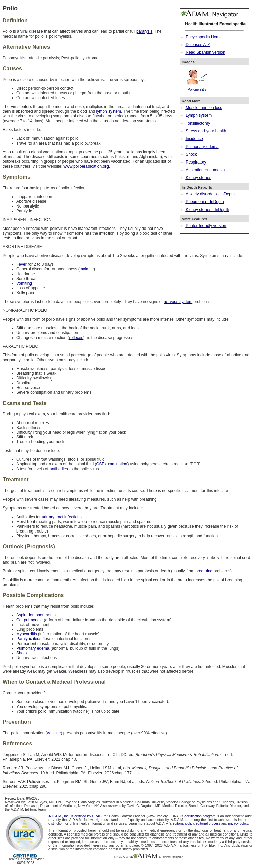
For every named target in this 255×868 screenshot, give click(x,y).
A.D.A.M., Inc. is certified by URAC (75, 816)
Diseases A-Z (198, 45)
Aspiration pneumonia (205, 170)
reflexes (76, 338)
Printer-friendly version (206, 226)
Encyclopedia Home (204, 37)
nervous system (178, 302)
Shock (191, 154)
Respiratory (196, 162)
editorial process (208, 823)
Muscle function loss (204, 108)
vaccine (54, 733)
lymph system (109, 111)
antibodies (59, 469)
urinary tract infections (62, 517)
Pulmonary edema (202, 147)
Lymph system (199, 115)
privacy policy (238, 823)
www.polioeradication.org (86, 166)
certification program (200, 816)
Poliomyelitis (197, 88)
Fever (22, 264)
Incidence (194, 139)
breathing (204, 571)
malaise (87, 269)
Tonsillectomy (198, 123)
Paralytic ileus (29, 639)
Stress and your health (206, 131)
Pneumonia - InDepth (205, 202)
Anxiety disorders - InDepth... (212, 194)
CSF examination (112, 464)
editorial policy (183, 823)
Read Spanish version (205, 52)
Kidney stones (198, 178)
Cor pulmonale (30, 620)
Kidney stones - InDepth (207, 210)
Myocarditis (27, 634)
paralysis (144, 31)
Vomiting (24, 283)
